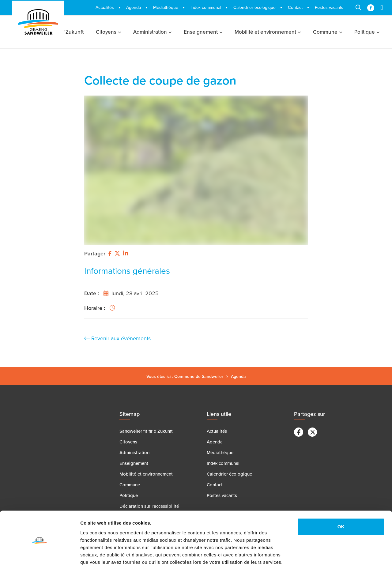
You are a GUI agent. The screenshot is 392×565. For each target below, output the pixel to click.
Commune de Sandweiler (199, 377)
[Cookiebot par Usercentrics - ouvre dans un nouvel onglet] (40, 553)
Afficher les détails (101, 553)
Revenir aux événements (117, 338)
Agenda (238, 377)
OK (341, 501)
